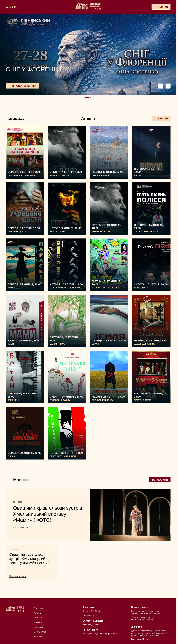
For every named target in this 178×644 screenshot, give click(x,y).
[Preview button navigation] (161, 86)
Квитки (161, 118)
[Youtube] (42, 7)
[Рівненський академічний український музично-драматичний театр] (88, 7)
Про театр (39, 608)
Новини (38, 622)
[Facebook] (31, 7)
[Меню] (11, 7)
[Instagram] (36, 7)
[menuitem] (26, 7)
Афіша (37, 613)
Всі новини (160, 480)
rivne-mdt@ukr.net (91, 625)
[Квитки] (161, 7)
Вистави (38, 618)
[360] (26, 7)
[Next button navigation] (168, 86)
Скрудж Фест (41, 632)
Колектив (39, 627)
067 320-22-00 (98, 616)
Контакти (39, 637)
